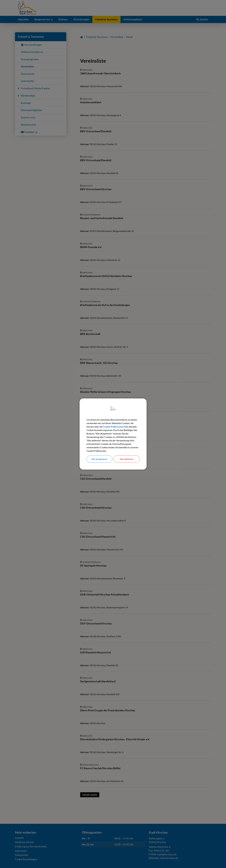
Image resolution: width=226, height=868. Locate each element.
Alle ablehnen (127, 459)
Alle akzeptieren (99, 459)
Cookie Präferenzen (113, 427)
